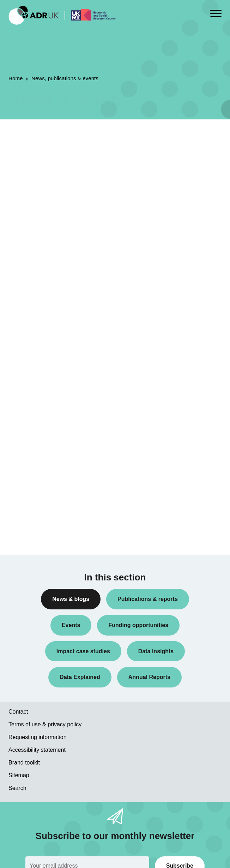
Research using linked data (44, 343)
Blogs (20, 252)
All (17, 230)
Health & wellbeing (35, 493)
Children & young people (41, 459)
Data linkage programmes (43, 264)
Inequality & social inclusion (44, 515)
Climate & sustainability (40, 470)
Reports (23, 320)
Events (22, 287)
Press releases (31, 309)
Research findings (34, 332)
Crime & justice (31, 482)
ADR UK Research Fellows (44, 241)
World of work (29, 527)
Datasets (24, 275)
